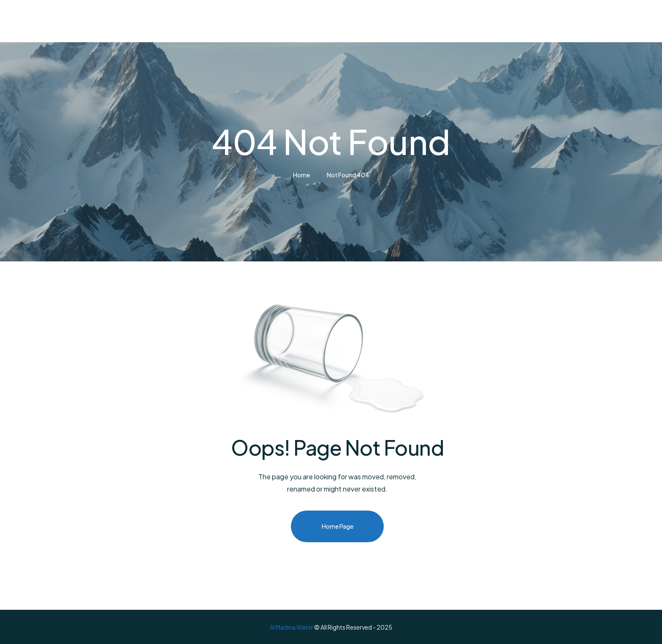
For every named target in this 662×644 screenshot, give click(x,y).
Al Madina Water (292, 627)
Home (301, 175)
